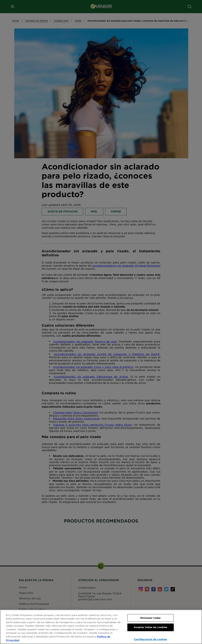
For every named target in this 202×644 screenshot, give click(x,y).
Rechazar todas (150, 618)
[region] (101, 627)
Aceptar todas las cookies (150, 627)
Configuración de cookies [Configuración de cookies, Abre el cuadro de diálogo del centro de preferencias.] (150, 639)
